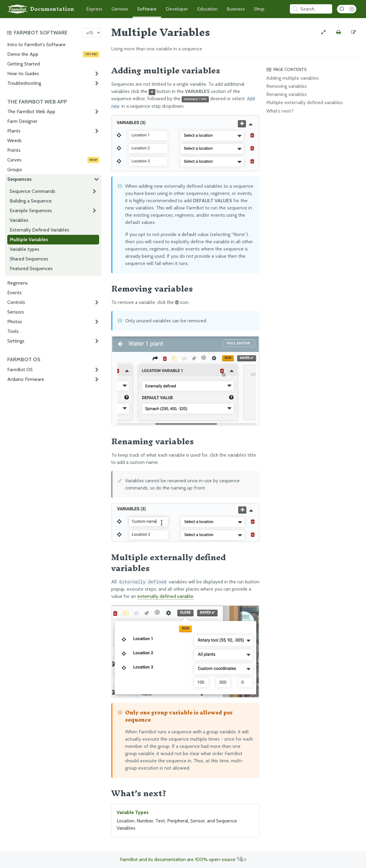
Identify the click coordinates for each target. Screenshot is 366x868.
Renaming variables (287, 94)
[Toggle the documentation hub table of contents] (43, 33)
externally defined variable (165, 596)
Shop (259, 9)
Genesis (120, 9)
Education (207, 9)
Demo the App (53, 54)
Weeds (15, 140)
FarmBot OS (20, 370)
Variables (19, 220)
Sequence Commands (32, 191)
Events (15, 293)
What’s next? (280, 111)
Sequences (19, 179)
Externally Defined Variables (39, 230)
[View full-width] (323, 32)
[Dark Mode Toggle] (347, 9)
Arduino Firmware (26, 379)
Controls (16, 302)
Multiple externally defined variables (304, 102)
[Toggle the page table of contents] (313, 69)
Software (147, 9)
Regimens (18, 283)
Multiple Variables (29, 239)
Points (14, 150)
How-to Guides (23, 73)
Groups (15, 169)
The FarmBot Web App (31, 112)
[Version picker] (92, 33)
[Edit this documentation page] (354, 32)
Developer (177, 9)
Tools (13, 331)
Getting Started (24, 64)
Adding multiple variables (293, 78)
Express (94, 9)
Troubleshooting (24, 83)
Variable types (24, 249)
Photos (15, 322)
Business (236, 9)
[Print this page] (338, 32)
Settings (16, 341)
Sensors (16, 312)
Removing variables (287, 86)
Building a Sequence (31, 201)
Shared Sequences (29, 259)
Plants (14, 131)
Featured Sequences (31, 268)
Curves (53, 160)
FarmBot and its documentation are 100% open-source (183, 859)
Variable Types (185, 821)
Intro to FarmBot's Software (36, 45)
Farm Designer (22, 121)
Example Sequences (31, 211)
